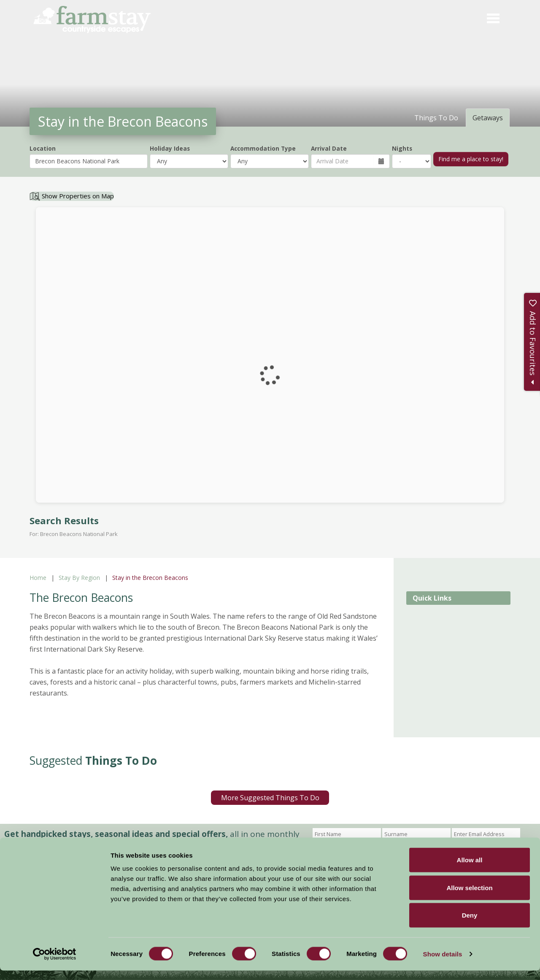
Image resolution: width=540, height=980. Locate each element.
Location (43, 148)
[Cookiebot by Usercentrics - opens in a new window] (55, 964)
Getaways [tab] (488, 118)
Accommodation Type (263, 148)
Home (38, 578)
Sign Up (328, 845)
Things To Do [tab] (436, 118)
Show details (443, 963)
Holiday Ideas (170, 148)
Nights (402, 148)
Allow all (470, 869)
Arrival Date (329, 148)
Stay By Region (79, 578)
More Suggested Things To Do (270, 798)
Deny (470, 925)
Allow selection (469, 897)
